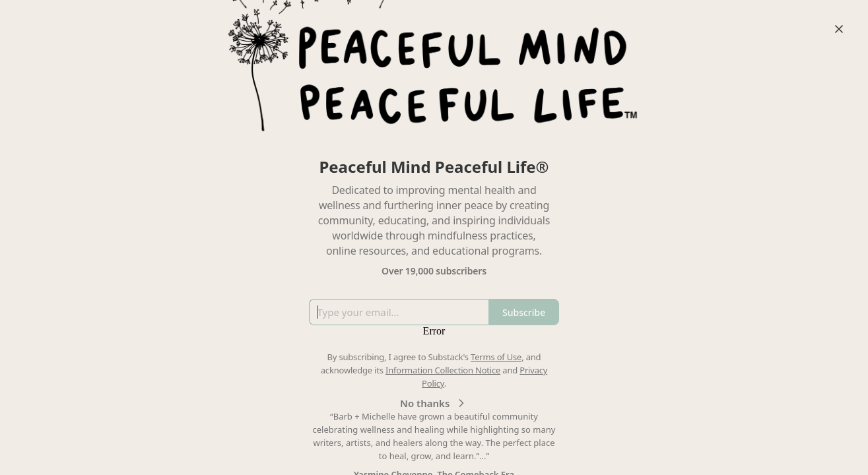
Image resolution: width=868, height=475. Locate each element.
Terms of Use (496, 357)
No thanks (434, 403)
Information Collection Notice (443, 370)
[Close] (839, 29)
